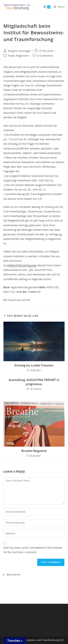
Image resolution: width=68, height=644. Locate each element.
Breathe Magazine (34, 451)
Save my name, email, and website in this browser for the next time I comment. (33, 550)
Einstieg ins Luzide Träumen (34, 365)
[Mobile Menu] (58, 7)
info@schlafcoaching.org (21, 265)
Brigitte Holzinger (19, 51)
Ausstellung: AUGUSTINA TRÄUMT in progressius (34, 382)
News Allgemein (18, 56)
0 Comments (45, 56)
